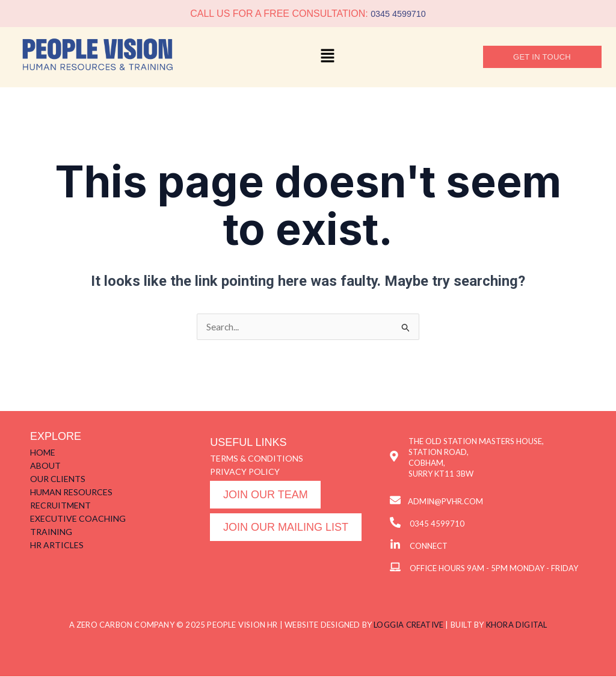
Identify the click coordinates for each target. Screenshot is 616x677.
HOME (43, 453)
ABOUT (45, 466)
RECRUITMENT (60, 506)
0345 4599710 (398, 14)
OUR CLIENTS (58, 479)
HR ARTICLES (57, 546)
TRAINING (51, 532)
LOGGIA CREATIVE (408, 625)
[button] (328, 57)
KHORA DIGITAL (517, 625)
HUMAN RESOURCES (71, 493)
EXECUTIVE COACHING (78, 519)
